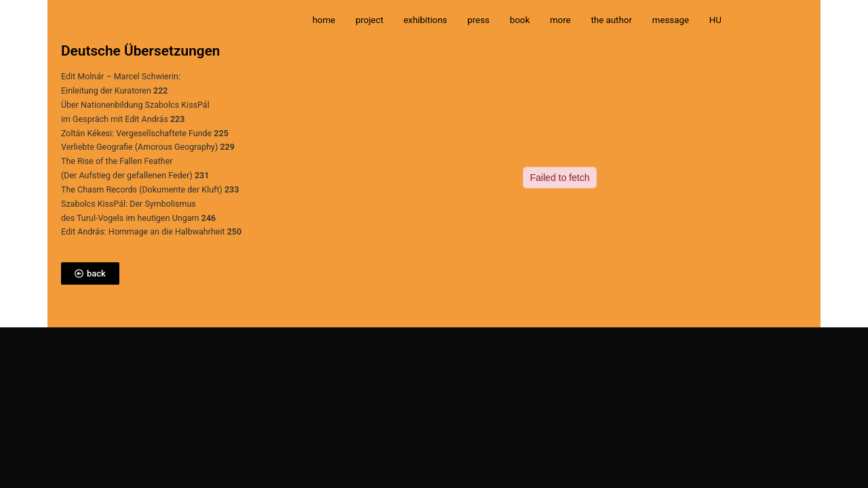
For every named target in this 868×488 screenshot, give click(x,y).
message (671, 20)
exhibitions (425, 20)
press (478, 20)
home (324, 20)
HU (715, 20)
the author (611, 20)
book (520, 20)
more (560, 20)
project (369, 20)
